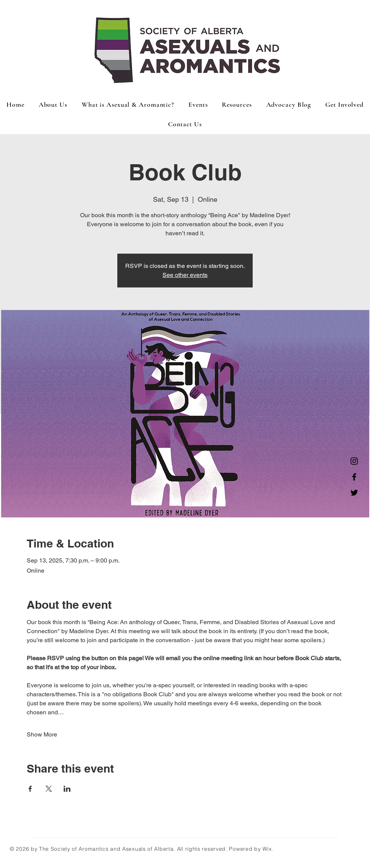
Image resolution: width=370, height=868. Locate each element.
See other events (185, 275)
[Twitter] (354, 493)
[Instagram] (354, 461)
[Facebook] (354, 477)
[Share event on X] (49, 789)
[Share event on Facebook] (30, 789)
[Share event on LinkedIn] (67, 789)
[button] (198, 104)
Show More (42, 734)
